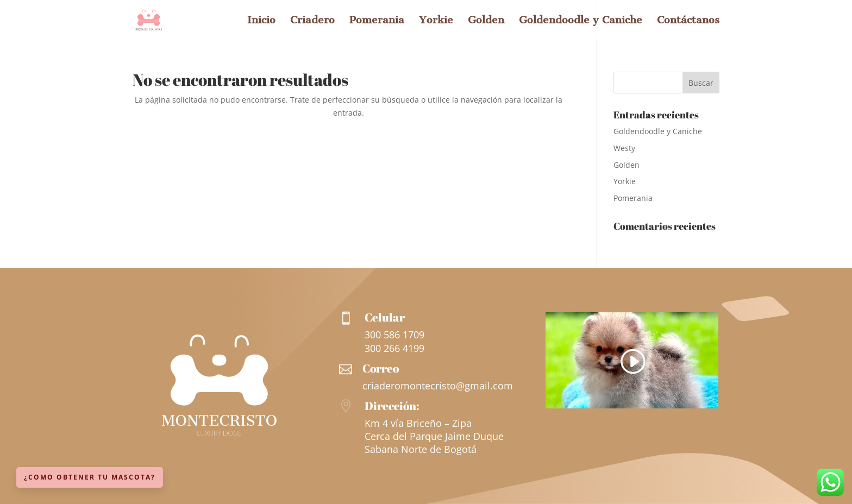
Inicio (261, 21)
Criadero (312, 21)
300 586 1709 (394, 335)
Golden (486, 21)
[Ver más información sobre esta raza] (632, 405)
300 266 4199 (394, 348)
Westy (624, 148)
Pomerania (377, 21)
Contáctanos (688, 21)
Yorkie (436, 21)
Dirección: (392, 406)
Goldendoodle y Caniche (581, 21)
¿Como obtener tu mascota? (90, 477)
